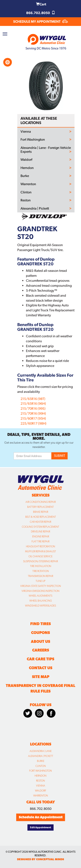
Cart (41, 4)
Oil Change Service (40, 556)
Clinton (26, 192)
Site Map (41, 677)
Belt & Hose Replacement (41, 517)
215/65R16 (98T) (33, 399)
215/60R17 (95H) (33, 418)
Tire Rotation (41, 571)
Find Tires (40, 624)
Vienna (26, 132)
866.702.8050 (41, 13)
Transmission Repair (40, 576)
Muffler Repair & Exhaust (40, 551)
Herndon (27, 168)
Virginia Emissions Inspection (40, 591)
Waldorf (26, 160)
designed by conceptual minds (40, 859)
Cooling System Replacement (40, 527)
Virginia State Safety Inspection (41, 586)
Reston (26, 200)
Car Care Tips (40, 659)
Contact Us (41, 668)
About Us (40, 641)
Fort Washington (33, 140)
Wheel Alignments (40, 596)
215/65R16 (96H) (33, 404)
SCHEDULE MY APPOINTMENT (40, 22)
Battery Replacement (40, 507)
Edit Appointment (40, 827)
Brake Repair (41, 512)
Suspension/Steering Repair (40, 561)
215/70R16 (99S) (33, 409)
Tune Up (40, 581)
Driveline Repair (40, 532)
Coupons (40, 633)
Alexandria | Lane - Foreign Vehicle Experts (46, 150)
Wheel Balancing (41, 601)
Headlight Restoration (40, 546)
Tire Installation (41, 566)
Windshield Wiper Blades (40, 606)
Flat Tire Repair (40, 542)
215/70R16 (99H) (33, 413)
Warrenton (28, 184)
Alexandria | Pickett (35, 209)
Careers (41, 650)
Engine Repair (41, 537)
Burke (25, 176)
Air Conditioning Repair (41, 502)
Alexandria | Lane (41, 751)
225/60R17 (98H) (33, 423)
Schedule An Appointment (41, 817)
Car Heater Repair (40, 522)
